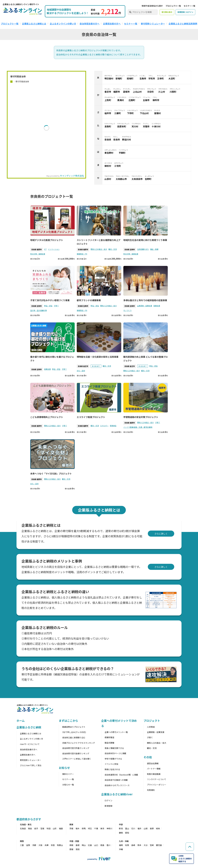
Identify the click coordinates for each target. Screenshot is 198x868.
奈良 (53, 845)
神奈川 (109, 828)
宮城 (42, 828)
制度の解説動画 (154, 774)
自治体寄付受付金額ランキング (76, 753)
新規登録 (108, 806)
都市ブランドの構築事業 (89, 300)
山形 (55, 828)
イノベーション (54, 249)
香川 (108, 845)
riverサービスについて (30, 744)
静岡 (121, 833)
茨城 (71, 828)
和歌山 (60, 845)
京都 (34, 845)
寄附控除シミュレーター (31, 760)
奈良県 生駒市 (130, 249)
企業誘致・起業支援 (145, 306)
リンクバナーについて (157, 779)
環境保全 (113, 426)
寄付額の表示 (167, 12)
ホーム (21, 721)
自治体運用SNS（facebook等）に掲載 (121, 775)
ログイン (108, 800)
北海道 (23, 828)
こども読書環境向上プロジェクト (47, 417)
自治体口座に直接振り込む (74, 737)
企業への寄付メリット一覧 (116, 732)
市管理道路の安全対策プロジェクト (141, 417)
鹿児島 (159, 845)
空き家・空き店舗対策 (38, 310)
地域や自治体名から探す (152, 6)
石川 (133, 828)
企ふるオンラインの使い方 (63, 24)
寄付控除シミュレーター (153, 24)
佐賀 (127, 845)
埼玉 (90, 828)
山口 (96, 845)
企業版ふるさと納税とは (34, 24)
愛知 (127, 833)
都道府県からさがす (29, 819)
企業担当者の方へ (112, 24)
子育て (56, 306)
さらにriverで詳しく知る (31, 765)
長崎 (133, 845)
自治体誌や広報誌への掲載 (116, 780)
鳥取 (71, 845)
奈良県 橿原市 (37, 249)
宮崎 (152, 845)
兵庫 (47, 845)
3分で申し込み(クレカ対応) (74, 732)
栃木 (78, 828)
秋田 (49, 828)
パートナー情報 (154, 769)
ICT (45, 249)
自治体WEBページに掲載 (115, 753)
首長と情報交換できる (114, 748)
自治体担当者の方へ (90, 24)
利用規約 (151, 790)
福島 (61, 828)
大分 (146, 845)
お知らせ (64, 768)
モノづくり (127, 310)
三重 (22, 845)
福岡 (121, 845)
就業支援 (157, 306)
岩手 (36, 828)
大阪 (40, 845)
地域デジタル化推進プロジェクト (47, 240)
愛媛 (71, 849)
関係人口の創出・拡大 (99, 249)
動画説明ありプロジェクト (74, 727)
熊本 (139, 845)
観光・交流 (113, 249)
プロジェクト (152, 721)
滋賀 (28, 845)
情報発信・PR (82, 254)
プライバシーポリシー (157, 785)
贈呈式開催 (109, 743)
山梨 (146, 828)
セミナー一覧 (189, 6)
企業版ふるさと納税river (117, 794)
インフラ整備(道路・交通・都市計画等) (138, 427)
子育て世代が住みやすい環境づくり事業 (50, 300)
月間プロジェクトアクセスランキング (79, 743)
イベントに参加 (111, 764)
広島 (90, 845)
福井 (139, 828)
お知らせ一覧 (68, 785)
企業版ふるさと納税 (29, 727)
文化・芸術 (81, 371)
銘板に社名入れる (112, 769)
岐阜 (158, 828)
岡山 (84, 845)
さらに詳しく (161, 534)
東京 (102, 828)
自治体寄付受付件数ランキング (76, 748)
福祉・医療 (154, 249)
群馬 (84, 828)
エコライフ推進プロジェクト (91, 417)
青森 (30, 828)
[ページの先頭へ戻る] (190, 847)
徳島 (102, 845)
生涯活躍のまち (143, 249)
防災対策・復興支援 (38, 254)
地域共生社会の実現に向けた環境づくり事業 (145, 240)
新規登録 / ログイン (185, 12)
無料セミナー (68, 774)
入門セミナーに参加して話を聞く (77, 759)
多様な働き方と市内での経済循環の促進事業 (145, 300)
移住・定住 (48, 306)
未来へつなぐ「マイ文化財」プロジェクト (51, 473)
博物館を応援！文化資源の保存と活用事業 (97, 357)
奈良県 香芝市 (83, 366)
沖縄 (121, 849)
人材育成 (151, 727)
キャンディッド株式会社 (72, 176)
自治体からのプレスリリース (117, 785)
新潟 (121, 828)
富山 (127, 828)
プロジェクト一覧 (173, 6)
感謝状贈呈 (109, 737)
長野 (152, 828)
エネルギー (104, 426)
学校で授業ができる (113, 759)
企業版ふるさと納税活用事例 (183, 24)
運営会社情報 (153, 763)
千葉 (96, 828)
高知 (78, 849)
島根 (78, 845)
